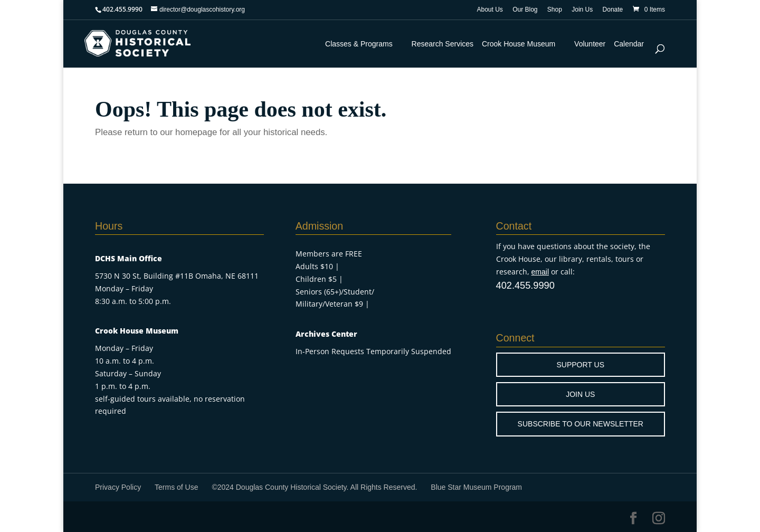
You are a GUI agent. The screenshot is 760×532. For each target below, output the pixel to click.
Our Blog (525, 9)
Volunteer (590, 44)
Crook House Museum (519, 44)
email (540, 272)
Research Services (443, 44)
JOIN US (580, 394)
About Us (490, 9)
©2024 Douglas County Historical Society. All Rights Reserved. (314, 487)
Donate (613, 9)
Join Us (582, 9)
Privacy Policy (118, 487)
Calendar (629, 44)
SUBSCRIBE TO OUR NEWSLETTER (581, 424)
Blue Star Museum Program (476, 487)
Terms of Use (176, 487)
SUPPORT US (581, 365)
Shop (555, 9)
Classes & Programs (359, 44)
